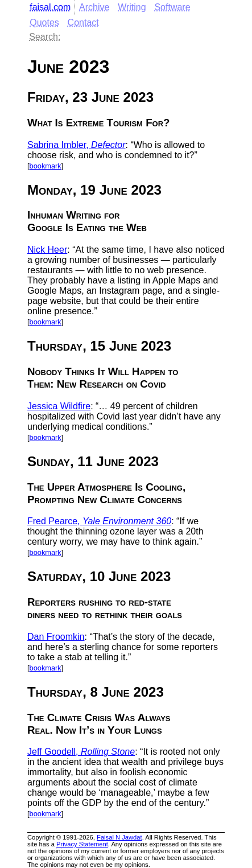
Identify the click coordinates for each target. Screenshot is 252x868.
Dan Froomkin (56, 637)
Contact (83, 22)
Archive (94, 7)
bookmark (46, 166)
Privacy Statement (82, 844)
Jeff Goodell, (81, 752)
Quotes (44, 22)
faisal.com (50, 7)
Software (172, 7)
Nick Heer (47, 250)
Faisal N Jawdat (119, 837)
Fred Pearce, (99, 521)
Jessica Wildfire (59, 406)
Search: (45, 37)
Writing (132, 7)
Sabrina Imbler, (77, 145)
